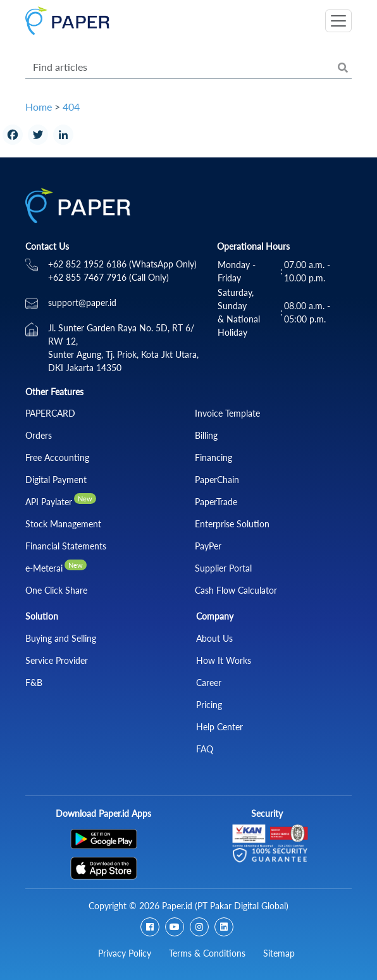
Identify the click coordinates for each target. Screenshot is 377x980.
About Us (214, 638)
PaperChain (217, 480)
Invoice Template (227, 413)
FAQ (205, 749)
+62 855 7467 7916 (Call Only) (108, 277)
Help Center (219, 727)
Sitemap (279, 953)
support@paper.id (82, 303)
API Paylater (49, 502)
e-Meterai (44, 568)
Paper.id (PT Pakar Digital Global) (225, 906)
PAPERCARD (50, 413)
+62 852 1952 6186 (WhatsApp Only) (122, 264)
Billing (206, 435)
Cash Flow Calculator (236, 590)
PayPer (208, 546)
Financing (213, 457)
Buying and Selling (61, 638)
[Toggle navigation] (338, 21)
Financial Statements (66, 546)
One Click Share (56, 590)
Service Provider (57, 660)
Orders (39, 435)
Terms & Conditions (207, 953)
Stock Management (63, 524)
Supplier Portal (223, 568)
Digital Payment (56, 480)
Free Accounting (57, 457)
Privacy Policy (125, 953)
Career (209, 683)
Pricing (209, 705)
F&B (34, 683)
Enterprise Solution (232, 524)
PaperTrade (216, 502)
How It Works (224, 660)
